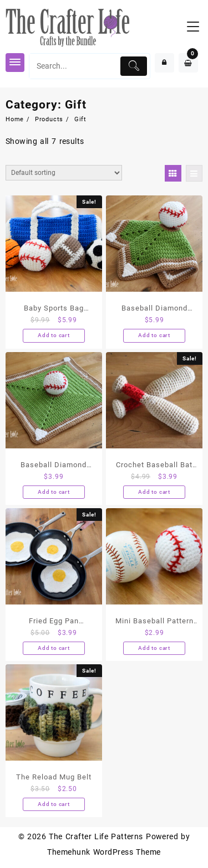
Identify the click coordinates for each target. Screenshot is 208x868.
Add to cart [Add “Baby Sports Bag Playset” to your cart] (54, 335)
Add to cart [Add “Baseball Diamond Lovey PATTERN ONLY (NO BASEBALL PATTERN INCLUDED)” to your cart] (54, 492)
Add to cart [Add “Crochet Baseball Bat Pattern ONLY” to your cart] (154, 492)
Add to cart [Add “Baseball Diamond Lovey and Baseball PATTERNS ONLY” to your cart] (154, 335)
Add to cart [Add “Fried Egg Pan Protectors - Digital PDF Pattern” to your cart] (54, 648)
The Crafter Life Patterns (96, 836)
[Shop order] (64, 173)
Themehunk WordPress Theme (104, 852)
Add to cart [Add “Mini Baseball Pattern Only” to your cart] (154, 648)
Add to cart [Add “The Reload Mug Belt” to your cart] (54, 804)
